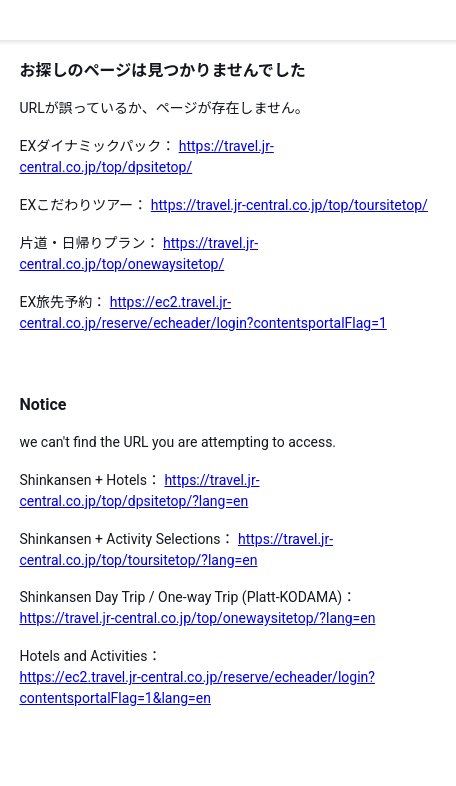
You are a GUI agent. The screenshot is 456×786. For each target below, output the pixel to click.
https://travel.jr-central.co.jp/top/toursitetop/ (289, 205)
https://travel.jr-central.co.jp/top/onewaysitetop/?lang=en (197, 618)
